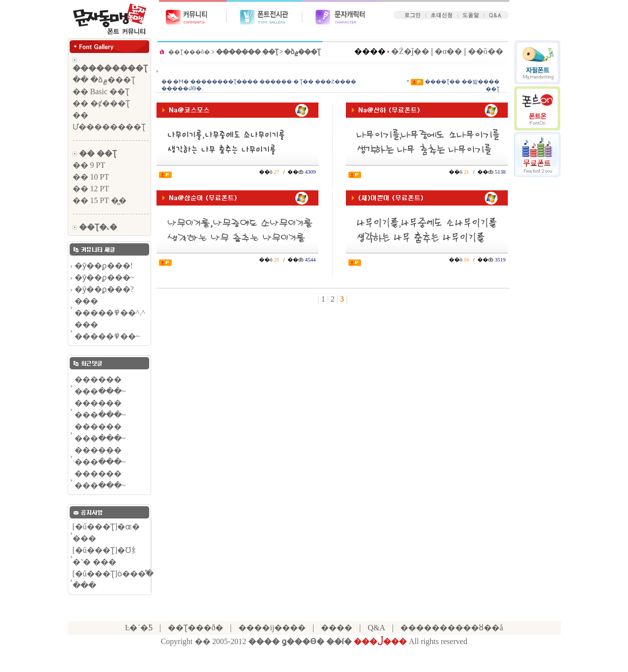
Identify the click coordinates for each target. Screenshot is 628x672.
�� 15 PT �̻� (100, 200)
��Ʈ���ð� (189, 52)
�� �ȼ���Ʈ (101, 103)
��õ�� (486, 51)
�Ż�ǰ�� (410, 51)
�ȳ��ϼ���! (104, 266)
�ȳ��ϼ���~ (105, 277)
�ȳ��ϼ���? (104, 289)
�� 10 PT (91, 177)
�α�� (448, 51)
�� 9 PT (89, 165)
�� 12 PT (91, 189)
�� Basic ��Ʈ (101, 91)
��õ (266, 172)
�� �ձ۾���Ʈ (104, 80)
